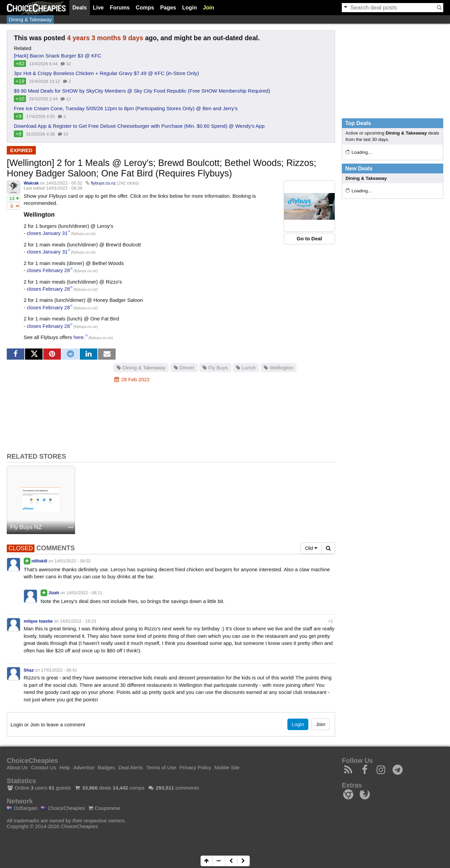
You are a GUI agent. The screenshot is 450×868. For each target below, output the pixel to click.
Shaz (29, 670)
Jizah (54, 593)
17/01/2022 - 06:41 (59, 670)
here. (79, 337)
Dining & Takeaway (30, 19)
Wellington (278, 368)
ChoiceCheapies (63, 808)
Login (190, 8)
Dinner (184, 368)
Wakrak (31, 183)
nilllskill (39, 561)
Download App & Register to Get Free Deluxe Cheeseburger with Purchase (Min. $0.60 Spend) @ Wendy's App (139, 126)
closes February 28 (48, 270)
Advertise (84, 767)
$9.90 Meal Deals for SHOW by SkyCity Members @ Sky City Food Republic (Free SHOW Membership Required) (142, 91)
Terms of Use (161, 767)
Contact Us (44, 767)
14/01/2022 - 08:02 (73, 561)
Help (65, 767)
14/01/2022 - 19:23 (78, 621)
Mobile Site (227, 767)
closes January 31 (47, 233)
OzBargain (22, 808)
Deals (80, 8)
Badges (106, 767)
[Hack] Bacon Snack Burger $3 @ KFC (58, 56)
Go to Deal (309, 238)
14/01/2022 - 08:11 (84, 593)
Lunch (246, 368)
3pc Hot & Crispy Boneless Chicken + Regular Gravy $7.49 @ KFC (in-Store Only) (106, 73)
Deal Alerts (131, 767)
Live (98, 8)
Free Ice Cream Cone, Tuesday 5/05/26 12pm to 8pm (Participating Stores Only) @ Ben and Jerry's (126, 108)
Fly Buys (215, 368)
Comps (145, 8)
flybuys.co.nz (103, 183)
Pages (168, 8)
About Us (17, 767)
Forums (120, 8)
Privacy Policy (195, 767)
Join (208, 8)
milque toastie (38, 621)
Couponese (104, 808)
